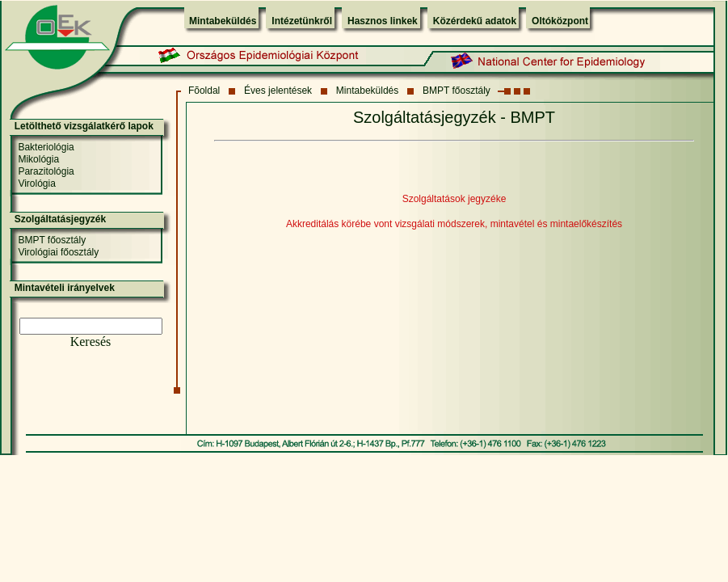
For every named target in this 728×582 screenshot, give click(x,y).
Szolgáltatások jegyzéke (454, 199)
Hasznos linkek (383, 21)
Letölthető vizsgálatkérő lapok (84, 126)
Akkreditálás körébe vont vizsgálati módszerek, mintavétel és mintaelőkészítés (454, 224)
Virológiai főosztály (58, 252)
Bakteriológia (46, 147)
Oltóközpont (560, 21)
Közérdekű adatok (475, 21)
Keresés (91, 342)
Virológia (36, 183)
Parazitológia (46, 171)
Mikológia (38, 159)
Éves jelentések (278, 91)
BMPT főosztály (457, 91)
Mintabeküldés (223, 21)
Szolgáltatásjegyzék (60, 219)
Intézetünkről (302, 21)
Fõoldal (204, 91)
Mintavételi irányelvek (65, 288)
